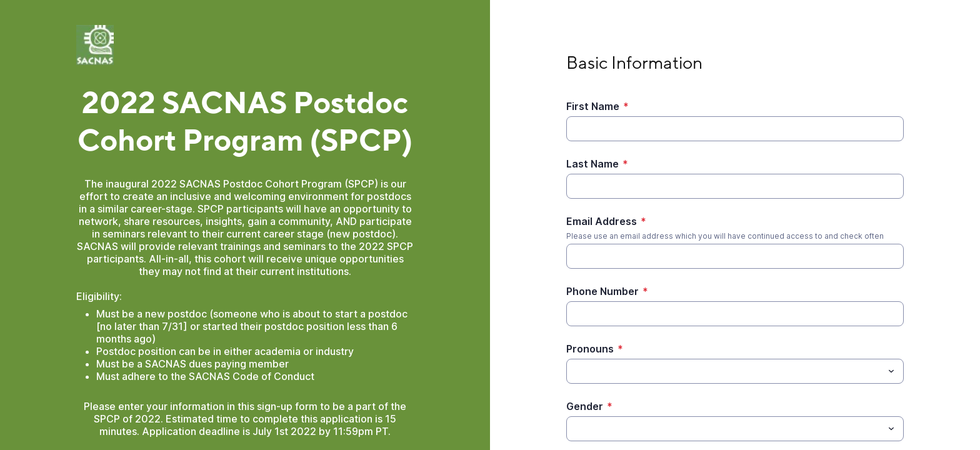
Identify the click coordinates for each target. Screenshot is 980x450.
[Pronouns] (725, 371)
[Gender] (725, 429)
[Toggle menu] (891, 371)
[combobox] (735, 371)
